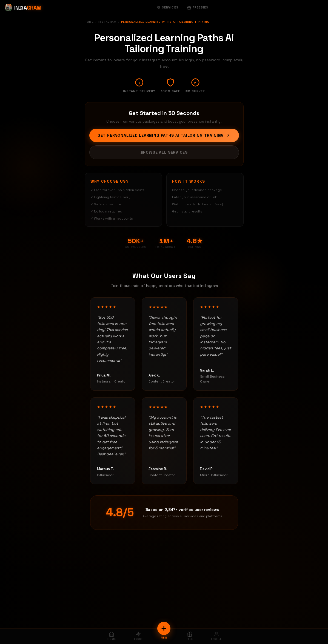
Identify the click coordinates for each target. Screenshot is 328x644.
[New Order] (164, 628)
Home (89, 22)
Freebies (198, 7)
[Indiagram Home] (23, 8)
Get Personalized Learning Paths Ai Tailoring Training (164, 135)
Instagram (107, 22)
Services (167, 7)
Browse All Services (164, 152)
